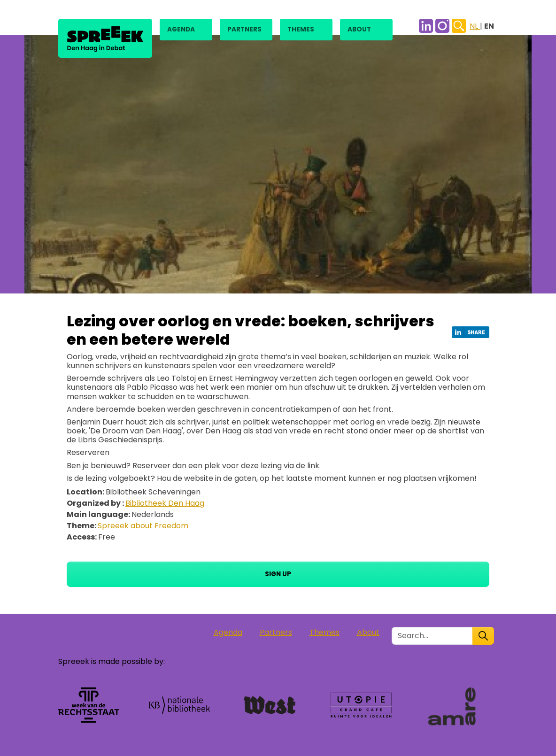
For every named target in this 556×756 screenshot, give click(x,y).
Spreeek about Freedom (143, 526)
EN (489, 26)
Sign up (278, 574)
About (359, 29)
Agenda (181, 29)
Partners (244, 29)
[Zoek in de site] (432, 636)
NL (475, 26)
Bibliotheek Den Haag (165, 503)
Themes (301, 29)
